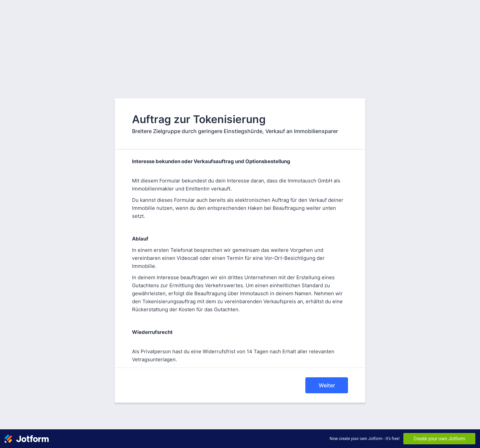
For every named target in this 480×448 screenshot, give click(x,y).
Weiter (327, 385)
